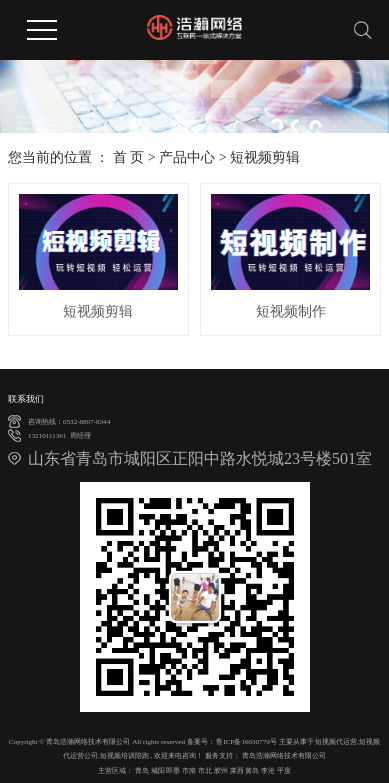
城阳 (158, 771)
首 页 (129, 157)
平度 (284, 771)
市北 (205, 771)
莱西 (237, 771)
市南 (189, 771)
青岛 (142, 771)
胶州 (221, 771)
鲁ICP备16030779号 (246, 742)
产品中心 (187, 157)
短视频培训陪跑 (124, 756)
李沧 (268, 771)
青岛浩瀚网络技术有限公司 (283, 756)
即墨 (173, 771)
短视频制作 (291, 311)
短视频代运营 (336, 742)
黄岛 (252, 771)
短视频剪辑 (265, 157)
